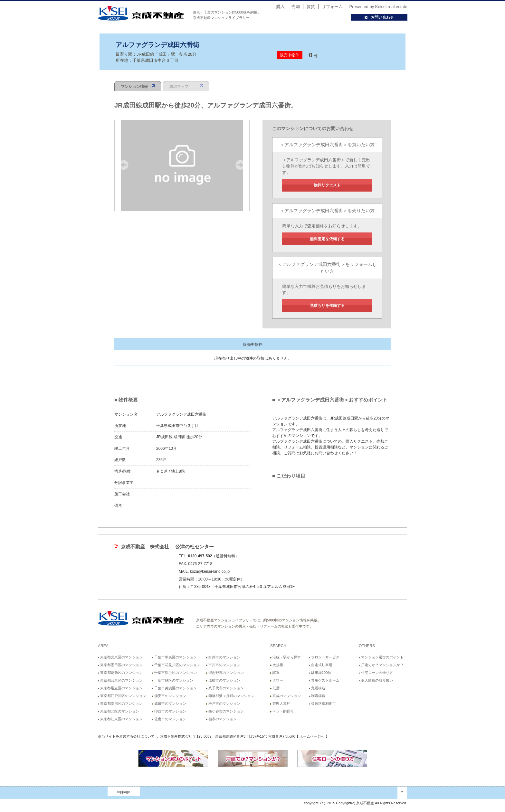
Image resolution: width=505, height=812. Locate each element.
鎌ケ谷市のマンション (225, 711)
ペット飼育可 (282, 711)
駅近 (275, 673)
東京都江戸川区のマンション (122, 696)
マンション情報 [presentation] (138, 87)
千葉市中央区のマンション (174, 657)
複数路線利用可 (322, 703)
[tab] (138, 86)
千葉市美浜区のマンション (174, 688)
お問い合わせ (379, 17)
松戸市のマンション (223, 703)
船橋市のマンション (223, 680)
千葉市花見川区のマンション (176, 665)
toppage (124, 792)
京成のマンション (286, 696)
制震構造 (317, 696)
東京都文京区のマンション (120, 657)
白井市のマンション (223, 657)
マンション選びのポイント (381, 657)
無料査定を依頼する (327, 239)
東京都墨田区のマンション (120, 665)
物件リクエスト (327, 185)
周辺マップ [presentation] (186, 87)
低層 (275, 688)
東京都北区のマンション (119, 711)
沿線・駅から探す (286, 657)
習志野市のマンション (225, 673)
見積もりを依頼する (327, 306)
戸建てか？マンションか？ (381, 665)
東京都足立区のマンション (120, 688)
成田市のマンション (169, 703)
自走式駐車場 (321, 665)
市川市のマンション (223, 665)
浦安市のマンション (169, 696)
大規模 (277, 665)
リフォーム (332, 7)
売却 (296, 7)
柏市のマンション (221, 719)
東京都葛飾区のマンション (120, 673)
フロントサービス (324, 657)
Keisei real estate (391, 7)
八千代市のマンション (225, 688)
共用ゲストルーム (324, 680)
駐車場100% (320, 673)
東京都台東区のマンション (120, 680)
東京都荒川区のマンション (120, 703)
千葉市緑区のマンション (173, 680)
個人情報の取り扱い (376, 680)
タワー (277, 680)
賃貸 (311, 7)
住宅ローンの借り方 (376, 673)
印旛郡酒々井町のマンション (230, 696)
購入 (281, 7)
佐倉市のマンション (169, 719)
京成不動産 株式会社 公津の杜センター (167, 547)
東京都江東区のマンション (120, 719)
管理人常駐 (280, 703)
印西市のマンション (169, 711)
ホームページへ (312, 736)
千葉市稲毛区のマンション (174, 673)
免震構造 (317, 688)
